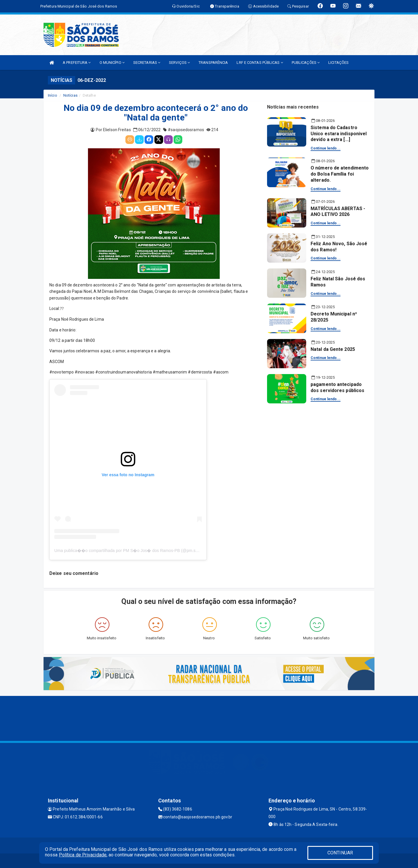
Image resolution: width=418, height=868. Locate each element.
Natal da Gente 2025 (333, 349)
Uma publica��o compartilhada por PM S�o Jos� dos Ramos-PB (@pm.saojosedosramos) (141, 551)
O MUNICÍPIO (112, 63)
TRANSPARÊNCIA (213, 63)
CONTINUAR (340, 853)
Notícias (70, 95)
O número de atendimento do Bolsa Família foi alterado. (340, 174)
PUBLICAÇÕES (306, 63)
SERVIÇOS (179, 63)
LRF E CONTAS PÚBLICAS (260, 63)
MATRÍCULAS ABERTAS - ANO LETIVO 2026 (338, 212)
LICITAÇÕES (338, 63)
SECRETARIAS (147, 63)
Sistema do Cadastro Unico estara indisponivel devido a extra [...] (339, 134)
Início (53, 95)
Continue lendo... (326, 148)
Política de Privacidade (83, 855)
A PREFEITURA (77, 63)
